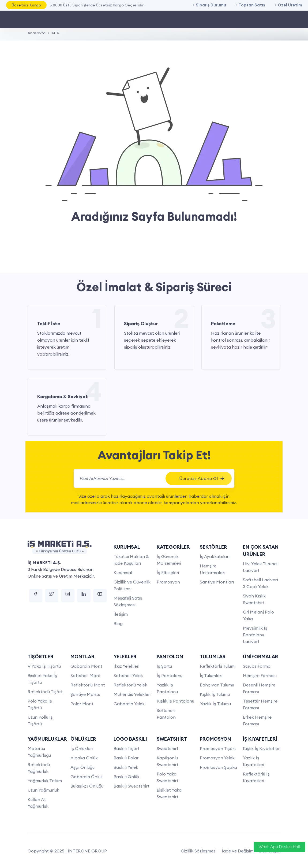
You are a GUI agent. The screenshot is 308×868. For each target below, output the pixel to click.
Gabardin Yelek (129, 704)
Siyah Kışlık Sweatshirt (254, 599)
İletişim (121, 614)
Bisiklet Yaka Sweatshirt (169, 793)
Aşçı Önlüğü (82, 767)
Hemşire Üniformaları (213, 569)
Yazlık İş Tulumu (215, 704)
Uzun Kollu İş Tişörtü (40, 720)
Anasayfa (37, 33)
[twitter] (52, 596)
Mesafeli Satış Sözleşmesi (128, 601)
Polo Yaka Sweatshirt (168, 777)
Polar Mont (82, 704)
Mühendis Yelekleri (132, 694)
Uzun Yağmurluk (43, 790)
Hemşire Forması (260, 675)
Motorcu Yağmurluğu (39, 752)
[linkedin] (84, 596)
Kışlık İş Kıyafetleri (262, 748)
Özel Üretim (290, 5)
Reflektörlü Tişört (45, 692)
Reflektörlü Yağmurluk (39, 768)
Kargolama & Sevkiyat (63, 397)
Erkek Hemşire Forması (257, 720)
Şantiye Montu (85, 694)
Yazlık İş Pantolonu (167, 688)
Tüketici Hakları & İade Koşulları (131, 560)
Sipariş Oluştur (141, 324)
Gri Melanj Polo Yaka (258, 615)
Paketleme (223, 324)
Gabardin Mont (86, 666)
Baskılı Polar (126, 758)
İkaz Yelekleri (126, 666)
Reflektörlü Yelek (130, 685)
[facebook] (36, 596)
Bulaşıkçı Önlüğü (87, 786)
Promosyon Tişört (218, 748)
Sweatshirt (168, 748)
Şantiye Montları (217, 582)
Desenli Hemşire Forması (259, 688)
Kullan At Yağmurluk (38, 803)
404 (55, 33)
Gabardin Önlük (87, 777)
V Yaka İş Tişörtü (44, 666)
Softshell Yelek (128, 675)
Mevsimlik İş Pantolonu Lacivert (255, 635)
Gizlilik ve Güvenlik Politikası (132, 585)
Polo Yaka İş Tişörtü (40, 704)
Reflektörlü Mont (88, 685)
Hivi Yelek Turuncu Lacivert (261, 567)
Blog (118, 623)
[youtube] (100, 596)
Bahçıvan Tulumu (217, 685)
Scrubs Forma (257, 666)
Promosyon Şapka (218, 767)
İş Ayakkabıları (215, 556)
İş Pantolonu (170, 675)
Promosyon (168, 582)
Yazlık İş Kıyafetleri (253, 761)
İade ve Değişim (238, 851)
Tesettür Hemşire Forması (260, 704)
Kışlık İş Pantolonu (175, 701)
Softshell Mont (86, 675)
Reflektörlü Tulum (217, 666)
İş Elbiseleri (168, 572)
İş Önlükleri (82, 748)
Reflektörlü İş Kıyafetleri (256, 777)
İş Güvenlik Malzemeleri (169, 560)
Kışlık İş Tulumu (215, 694)
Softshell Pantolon (166, 714)
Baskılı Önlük (127, 777)
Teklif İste (49, 324)
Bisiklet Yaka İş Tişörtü (42, 679)
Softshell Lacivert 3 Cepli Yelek (261, 583)
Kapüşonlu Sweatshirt (168, 761)
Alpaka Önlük (84, 758)
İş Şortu (164, 666)
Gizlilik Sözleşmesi (199, 851)
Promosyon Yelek (217, 758)
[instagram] (68, 596)
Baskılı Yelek (126, 767)
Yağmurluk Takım (45, 781)
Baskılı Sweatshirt (132, 786)
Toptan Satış (252, 5)
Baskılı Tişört (127, 748)
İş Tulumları (211, 675)
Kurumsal (123, 572)
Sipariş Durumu (211, 5)
